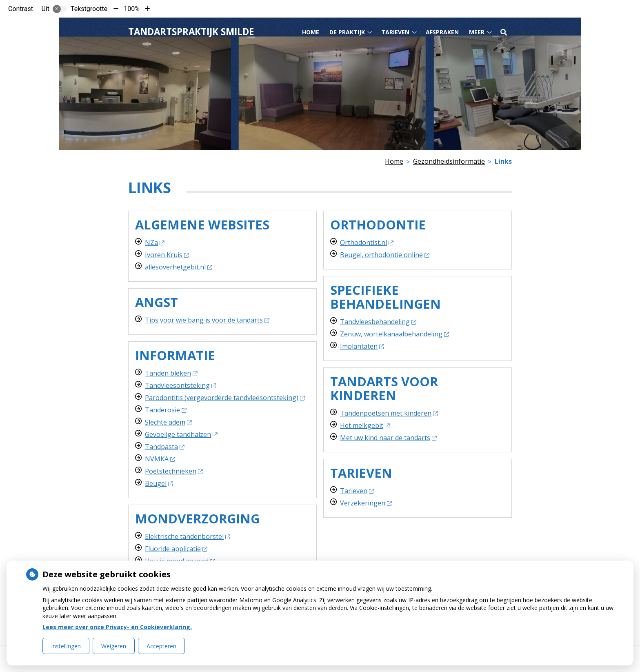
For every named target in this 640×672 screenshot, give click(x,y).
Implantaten (362, 346)
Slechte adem (168, 422)
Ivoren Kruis (167, 255)
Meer (477, 32)
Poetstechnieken (174, 471)
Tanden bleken (171, 373)
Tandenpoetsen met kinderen (389, 413)
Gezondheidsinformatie (449, 161)
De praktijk (347, 32)
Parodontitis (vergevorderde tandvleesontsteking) (225, 398)
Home (311, 32)
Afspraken (442, 32)
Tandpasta (164, 447)
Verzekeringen (366, 503)
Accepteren (161, 646)
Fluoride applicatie (176, 549)
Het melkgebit (365, 425)
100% (132, 9)
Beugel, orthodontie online (384, 255)
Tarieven (395, 32)
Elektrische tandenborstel (187, 536)
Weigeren (114, 646)
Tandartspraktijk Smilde (191, 32)
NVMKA (160, 459)
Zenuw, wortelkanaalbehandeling (394, 334)
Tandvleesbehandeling (378, 322)
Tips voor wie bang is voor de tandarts (207, 320)
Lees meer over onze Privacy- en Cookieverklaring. (117, 627)
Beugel (159, 483)
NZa (154, 243)
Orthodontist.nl (367, 243)
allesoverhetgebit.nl (178, 267)
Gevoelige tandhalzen (181, 434)
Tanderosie (166, 410)
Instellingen (66, 646)
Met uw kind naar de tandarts (388, 438)
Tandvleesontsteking (180, 385)
